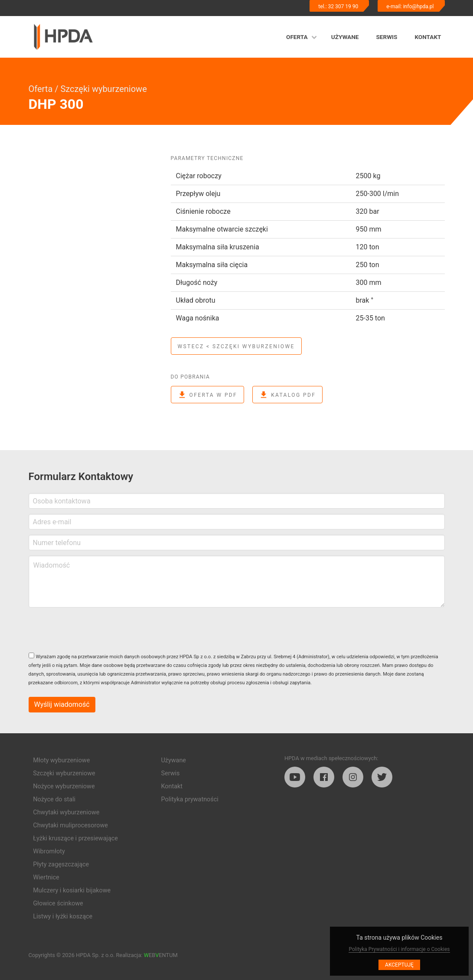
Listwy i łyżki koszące (63, 916)
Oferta (297, 37)
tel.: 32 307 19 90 (338, 7)
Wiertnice (46, 877)
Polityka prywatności (190, 799)
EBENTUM (161, 955)
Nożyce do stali (54, 799)
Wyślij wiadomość (62, 704)
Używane (345, 37)
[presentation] (95, 630)
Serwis (387, 37)
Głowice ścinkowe (58, 903)
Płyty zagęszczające (61, 864)
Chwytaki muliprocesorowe (70, 825)
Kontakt (428, 37)
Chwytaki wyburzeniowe (66, 812)
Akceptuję (399, 965)
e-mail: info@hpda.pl (410, 7)
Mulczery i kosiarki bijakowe (72, 890)
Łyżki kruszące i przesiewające (75, 838)
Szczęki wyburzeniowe (103, 89)
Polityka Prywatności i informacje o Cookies (399, 949)
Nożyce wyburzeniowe (64, 786)
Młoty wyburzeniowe (61, 760)
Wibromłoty (49, 851)
